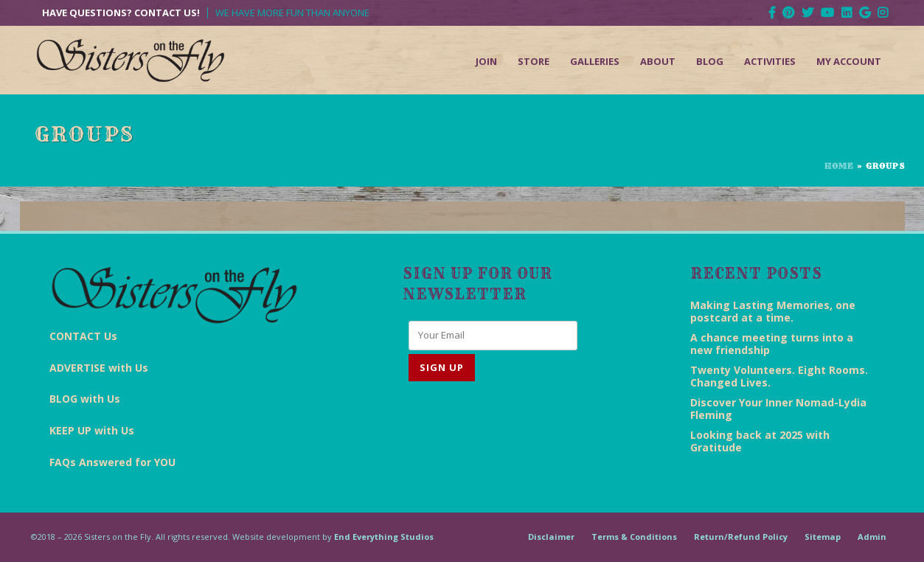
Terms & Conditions (634, 537)
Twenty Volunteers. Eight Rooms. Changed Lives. (779, 376)
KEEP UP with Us (92, 430)
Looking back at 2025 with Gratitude (760, 441)
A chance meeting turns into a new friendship (772, 344)
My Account (849, 61)
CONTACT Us (83, 336)
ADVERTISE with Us (99, 368)
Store (534, 61)
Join (486, 61)
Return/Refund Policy (741, 537)
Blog (710, 61)
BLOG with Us (85, 399)
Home (839, 166)
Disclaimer (551, 537)
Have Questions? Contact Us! (121, 13)
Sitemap (823, 537)
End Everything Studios (384, 537)
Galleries (595, 61)
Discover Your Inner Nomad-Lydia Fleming (778, 409)
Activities (770, 61)
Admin (872, 537)
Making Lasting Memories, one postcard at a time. (773, 311)
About (658, 61)
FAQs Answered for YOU (112, 462)
